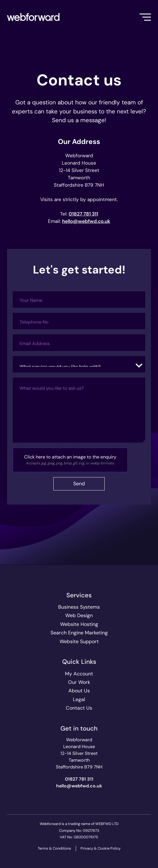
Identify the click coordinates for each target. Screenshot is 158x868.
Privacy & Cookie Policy (101, 848)
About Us (79, 691)
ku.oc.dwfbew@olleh (86, 221)
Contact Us (79, 708)
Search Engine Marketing (79, 633)
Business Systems (79, 607)
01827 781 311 (83, 214)
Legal (79, 699)
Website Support (79, 641)
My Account (79, 674)
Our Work (79, 682)
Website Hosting (79, 624)
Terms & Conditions (54, 848)
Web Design (79, 615)
